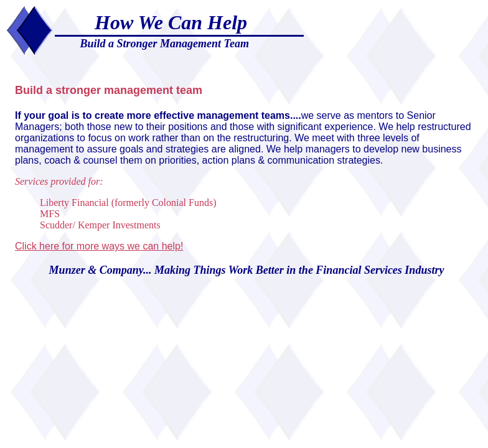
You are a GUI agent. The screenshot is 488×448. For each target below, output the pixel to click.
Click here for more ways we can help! (99, 246)
